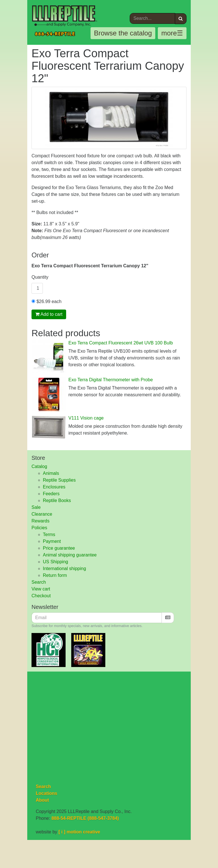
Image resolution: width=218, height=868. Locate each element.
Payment (52, 541)
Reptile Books (57, 500)
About (42, 800)
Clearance (42, 514)
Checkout (41, 596)
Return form (55, 575)
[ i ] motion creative (79, 832)
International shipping (64, 569)
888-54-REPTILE (56, 34)
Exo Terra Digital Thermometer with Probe (111, 380)
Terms (49, 534)
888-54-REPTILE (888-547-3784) (85, 818)
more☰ (172, 33)
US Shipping (55, 562)
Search (39, 582)
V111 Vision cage (86, 418)
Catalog (39, 466)
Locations (47, 793)
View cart (41, 589)
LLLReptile (65, 16)
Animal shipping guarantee (70, 555)
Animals (51, 473)
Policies (39, 528)
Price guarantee (59, 548)
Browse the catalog (123, 33)
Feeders (51, 494)
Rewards (40, 521)
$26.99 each (47, 301)
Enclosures (54, 487)
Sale (36, 507)
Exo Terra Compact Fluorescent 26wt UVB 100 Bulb (121, 343)
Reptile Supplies (59, 480)
